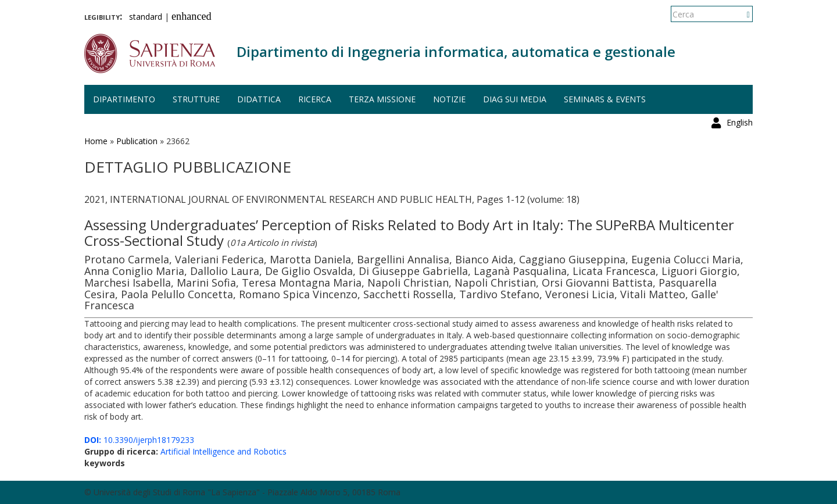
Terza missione (382, 99)
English (740, 14)
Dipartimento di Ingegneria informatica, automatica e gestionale (456, 51)
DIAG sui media (515, 99)
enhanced (192, 16)
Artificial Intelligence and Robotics (223, 451)
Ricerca (315, 99)
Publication (137, 141)
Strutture (196, 99)
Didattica (259, 99)
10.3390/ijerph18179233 (139, 440)
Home (96, 141)
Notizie (449, 99)
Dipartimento (124, 99)
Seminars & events (605, 99)
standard (146, 17)
